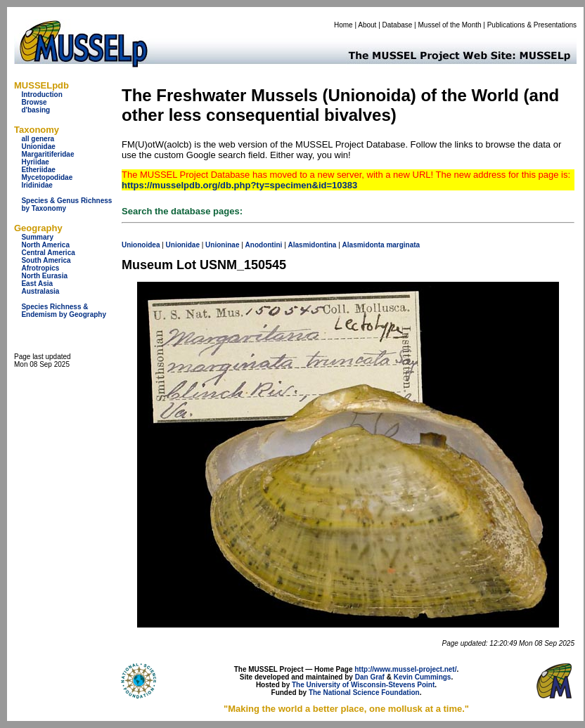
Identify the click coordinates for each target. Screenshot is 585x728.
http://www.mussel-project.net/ (405, 669)
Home (343, 25)
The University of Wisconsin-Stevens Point (363, 685)
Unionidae (38, 147)
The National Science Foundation (364, 693)
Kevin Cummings (423, 677)
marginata (403, 245)
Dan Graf (370, 677)
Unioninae (222, 245)
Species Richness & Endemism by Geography (64, 311)
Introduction (41, 95)
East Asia (37, 284)
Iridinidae (37, 185)
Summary (37, 237)
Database (398, 25)
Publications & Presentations (532, 25)
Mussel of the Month (450, 25)
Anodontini (264, 245)
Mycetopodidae (47, 177)
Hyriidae (35, 162)
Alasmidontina (313, 245)
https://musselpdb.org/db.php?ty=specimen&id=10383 (239, 185)
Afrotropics (40, 268)
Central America (48, 253)
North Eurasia (44, 276)
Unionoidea (141, 245)
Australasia (40, 291)
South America (46, 260)
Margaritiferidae (47, 154)
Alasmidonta (364, 245)
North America (45, 245)
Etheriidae (38, 170)
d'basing (36, 110)
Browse (34, 102)
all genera (38, 139)
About (367, 25)
